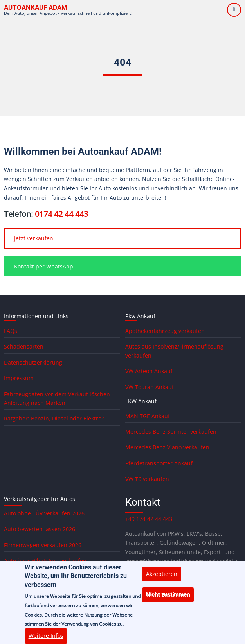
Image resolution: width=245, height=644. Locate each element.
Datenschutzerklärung (33, 362)
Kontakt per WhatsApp (44, 266)
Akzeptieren (162, 580)
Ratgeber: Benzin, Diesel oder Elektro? (54, 418)
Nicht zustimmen (168, 601)
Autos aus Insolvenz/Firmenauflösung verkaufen (174, 351)
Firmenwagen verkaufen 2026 (43, 545)
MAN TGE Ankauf (148, 416)
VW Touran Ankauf (150, 387)
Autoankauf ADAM (36, 7)
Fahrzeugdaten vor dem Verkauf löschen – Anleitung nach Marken (59, 398)
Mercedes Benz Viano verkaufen (167, 447)
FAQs (11, 331)
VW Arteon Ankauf (149, 371)
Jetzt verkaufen (34, 238)
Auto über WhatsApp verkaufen (45, 561)
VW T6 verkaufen (147, 479)
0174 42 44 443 (61, 214)
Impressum (19, 378)
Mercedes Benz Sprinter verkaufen (171, 432)
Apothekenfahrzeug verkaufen (165, 331)
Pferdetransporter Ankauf (159, 463)
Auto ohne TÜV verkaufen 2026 (44, 513)
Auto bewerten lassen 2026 (40, 529)
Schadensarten (24, 346)
